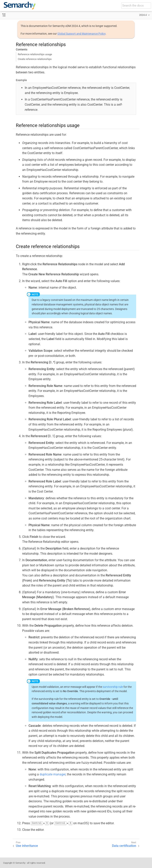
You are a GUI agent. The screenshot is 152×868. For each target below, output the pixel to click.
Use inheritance (27, 846)
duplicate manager (53, 774)
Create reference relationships (35, 59)
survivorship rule (113, 687)
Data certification (124, 846)
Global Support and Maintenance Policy (81, 34)
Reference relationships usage (35, 54)
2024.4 (143, 15)
